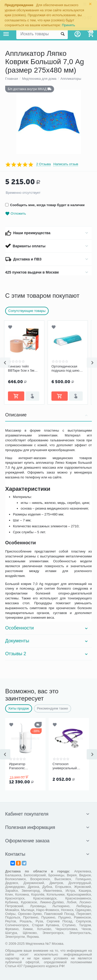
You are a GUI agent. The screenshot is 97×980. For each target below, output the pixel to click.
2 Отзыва (43, 164)
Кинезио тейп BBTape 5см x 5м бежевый (22, 369)
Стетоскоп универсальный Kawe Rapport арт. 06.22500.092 (66, 766)
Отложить (16, 214)
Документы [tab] (47, 641)
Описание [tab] (47, 415)
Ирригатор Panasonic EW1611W (17, 766)
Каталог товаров (6, 34)
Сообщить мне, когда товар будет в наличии (45, 205)
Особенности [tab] (47, 628)
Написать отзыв (66, 164)
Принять (68, 25)
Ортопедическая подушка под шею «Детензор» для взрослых (66, 369)
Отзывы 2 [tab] (47, 654)
